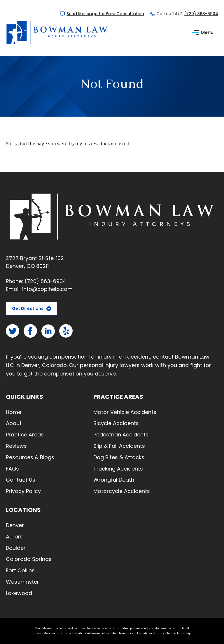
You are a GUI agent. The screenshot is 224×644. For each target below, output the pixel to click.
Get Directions (28, 308)
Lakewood (19, 593)
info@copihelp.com (47, 289)
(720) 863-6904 (201, 14)
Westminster (22, 582)
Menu (203, 33)
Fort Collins (20, 570)
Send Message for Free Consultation (105, 14)
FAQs (12, 469)
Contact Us (21, 480)
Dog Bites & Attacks (119, 457)
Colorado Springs (29, 559)
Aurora (15, 537)
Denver (15, 525)
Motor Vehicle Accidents (125, 412)
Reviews (16, 446)
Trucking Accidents (118, 469)
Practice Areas (25, 435)
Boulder (16, 548)
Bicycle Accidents (116, 423)
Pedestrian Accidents (121, 435)
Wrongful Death (114, 480)
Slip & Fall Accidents (119, 446)
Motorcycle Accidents (122, 491)
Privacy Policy (23, 491)
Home (14, 412)
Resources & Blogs (30, 457)
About (14, 423)
